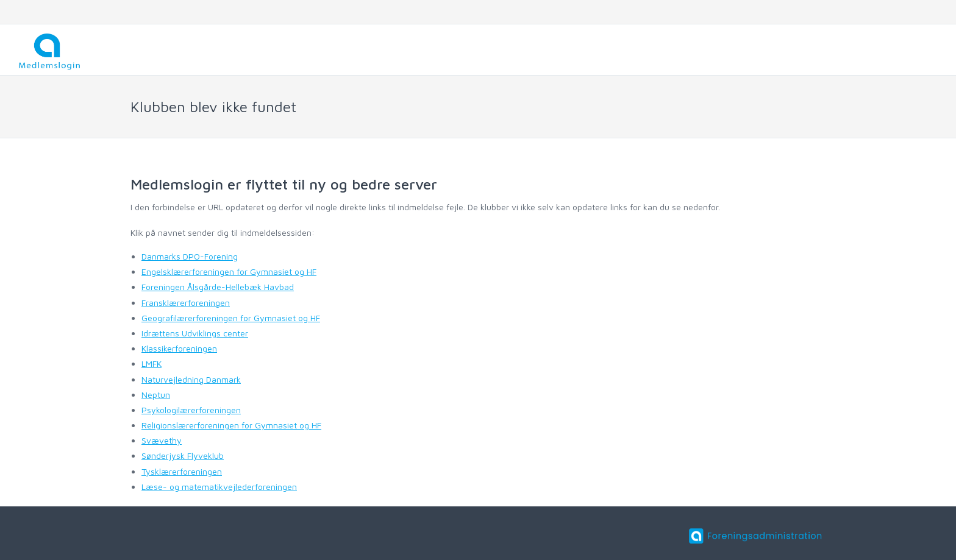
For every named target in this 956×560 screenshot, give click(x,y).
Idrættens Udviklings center (195, 333)
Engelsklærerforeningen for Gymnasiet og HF (229, 271)
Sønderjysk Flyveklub (183, 455)
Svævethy (162, 440)
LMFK (152, 363)
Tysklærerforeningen (182, 471)
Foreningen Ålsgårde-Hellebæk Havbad (218, 287)
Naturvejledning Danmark (191, 379)
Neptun (156, 395)
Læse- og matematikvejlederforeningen (219, 487)
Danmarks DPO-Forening (190, 256)
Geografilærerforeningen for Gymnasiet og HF (231, 318)
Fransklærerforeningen (186, 303)
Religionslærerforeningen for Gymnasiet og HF (231, 425)
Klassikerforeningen (179, 348)
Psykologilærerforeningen (191, 410)
